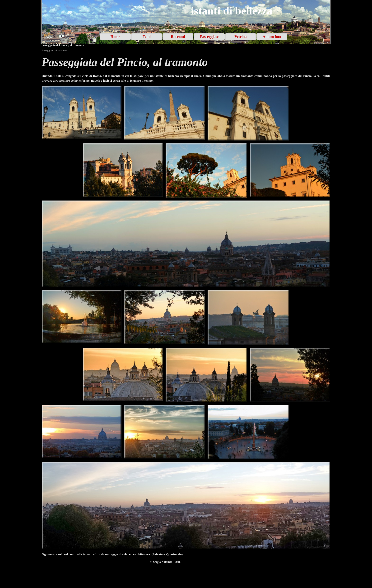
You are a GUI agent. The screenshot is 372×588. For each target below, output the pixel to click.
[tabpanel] (186, 62)
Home (115, 37)
